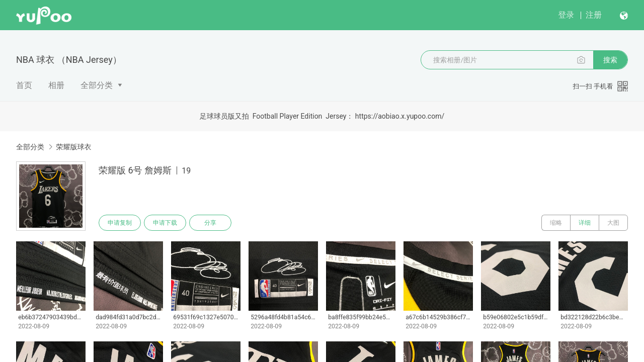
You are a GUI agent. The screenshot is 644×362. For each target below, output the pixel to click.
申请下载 (165, 223)
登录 (566, 15)
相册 (56, 85)
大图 (613, 223)
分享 (210, 223)
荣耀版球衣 (73, 147)
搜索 (610, 60)
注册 (594, 15)
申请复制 (120, 223)
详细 (585, 223)
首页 (24, 85)
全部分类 (97, 85)
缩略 (556, 223)
